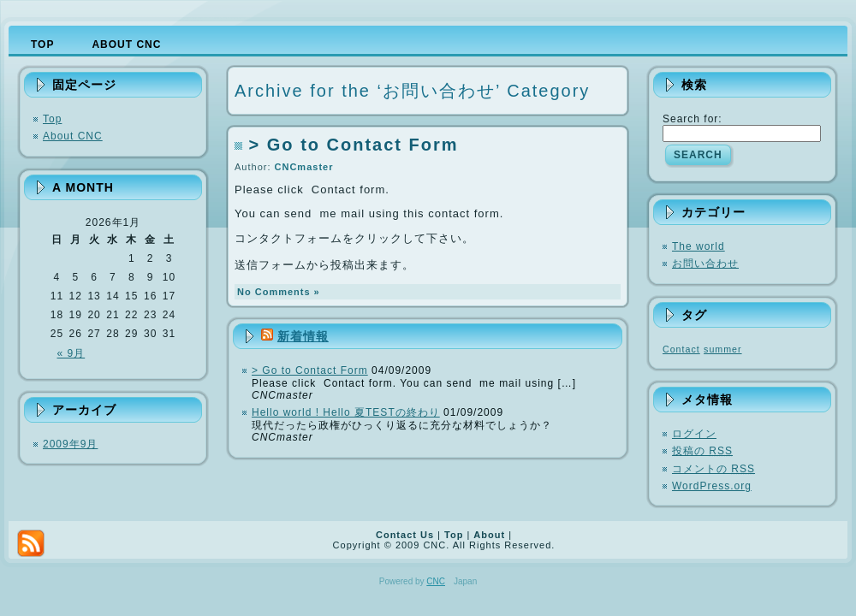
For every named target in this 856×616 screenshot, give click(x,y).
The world (698, 246)
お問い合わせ (705, 264)
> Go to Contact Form (354, 145)
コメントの (713, 469)
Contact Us (405, 535)
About (489, 535)
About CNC (73, 136)
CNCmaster (304, 167)
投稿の (702, 451)
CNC (436, 581)
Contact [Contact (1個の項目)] (681, 349)
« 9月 (71, 353)
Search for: (693, 119)
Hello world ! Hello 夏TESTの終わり (346, 412)
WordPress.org (712, 486)
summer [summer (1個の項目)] (722, 349)
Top (52, 119)
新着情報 (303, 336)
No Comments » (279, 292)
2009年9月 (70, 444)
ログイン (694, 434)
